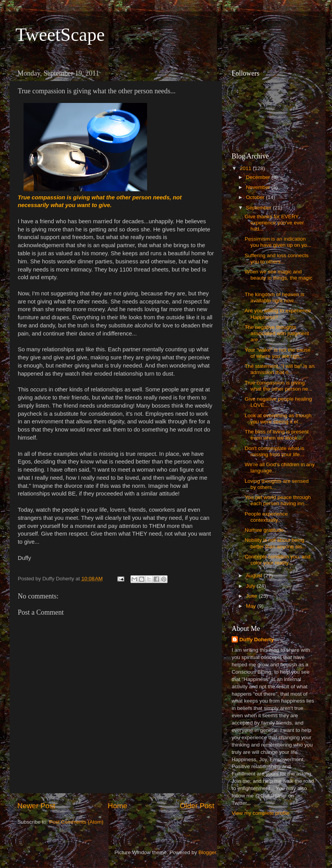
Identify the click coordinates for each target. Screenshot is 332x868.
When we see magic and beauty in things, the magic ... (279, 278)
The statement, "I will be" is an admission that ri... (280, 369)
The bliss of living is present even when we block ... (277, 435)
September (259, 208)
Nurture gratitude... (267, 530)
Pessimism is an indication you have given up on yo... (278, 242)
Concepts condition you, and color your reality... (278, 560)
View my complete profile (261, 813)
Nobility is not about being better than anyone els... (276, 543)
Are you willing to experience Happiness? (278, 314)
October (256, 197)
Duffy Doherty (257, 640)
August (255, 576)
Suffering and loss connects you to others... (277, 259)
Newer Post (36, 806)
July (251, 586)
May (252, 606)
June (252, 596)
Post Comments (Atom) (76, 822)
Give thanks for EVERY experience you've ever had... (274, 223)
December (259, 177)
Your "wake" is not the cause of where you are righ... (278, 353)
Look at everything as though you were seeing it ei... (278, 419)
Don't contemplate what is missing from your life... (274, 451)
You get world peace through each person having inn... (278, 500)
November (259, 187)
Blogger (207, 852)
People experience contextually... (266, 517)
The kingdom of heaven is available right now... (275, 297)
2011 (246, 168)
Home (117, 806)
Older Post (197, 806)
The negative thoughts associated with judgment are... (277, 333)
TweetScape (60, 35)
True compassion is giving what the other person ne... (279, 386)
